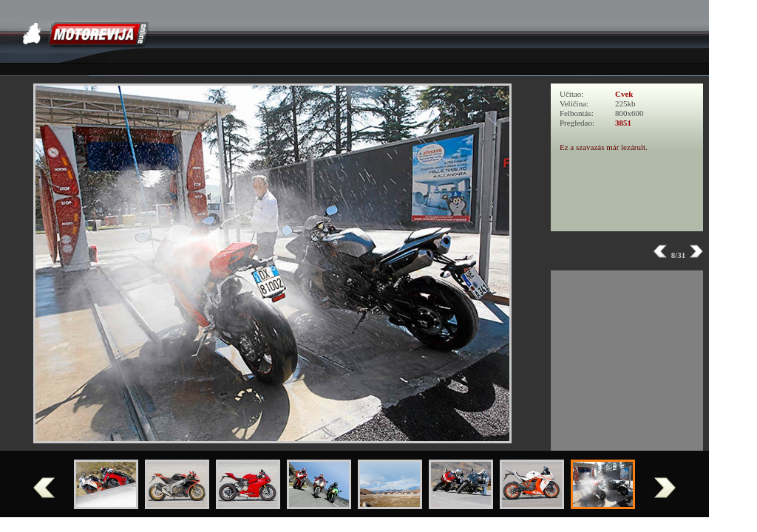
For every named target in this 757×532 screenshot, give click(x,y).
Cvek (624, 94)
